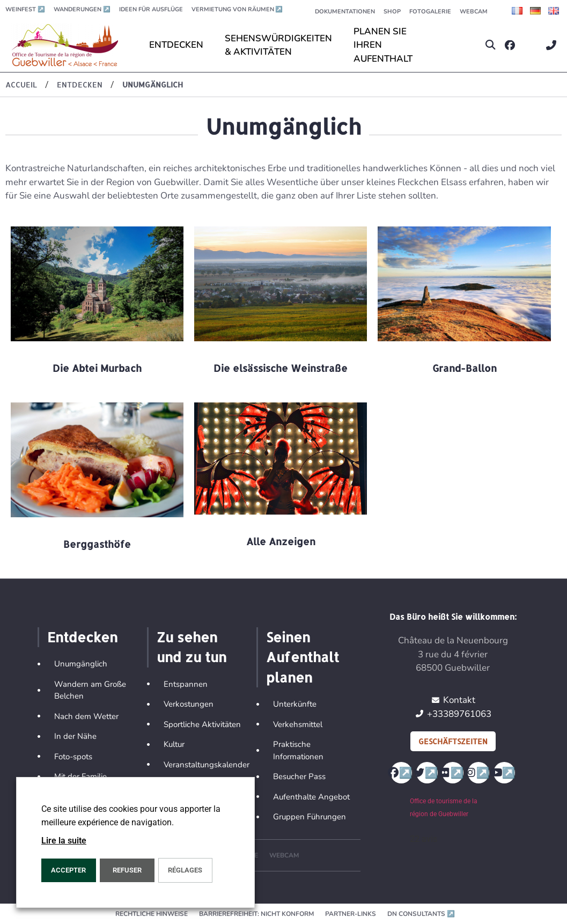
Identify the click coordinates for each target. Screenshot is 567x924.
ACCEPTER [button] (68, 870)
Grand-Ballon (465, 368)
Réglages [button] (185, 870)
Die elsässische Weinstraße (281, 368)
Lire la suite (64, 841)
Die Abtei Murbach (97, 368)
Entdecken (82, 637)
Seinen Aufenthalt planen (303, 657)
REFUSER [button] (127, 870)
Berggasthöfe (97, 544)
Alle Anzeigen (281, 541)
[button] (491, 45)
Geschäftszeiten (453, 741)
